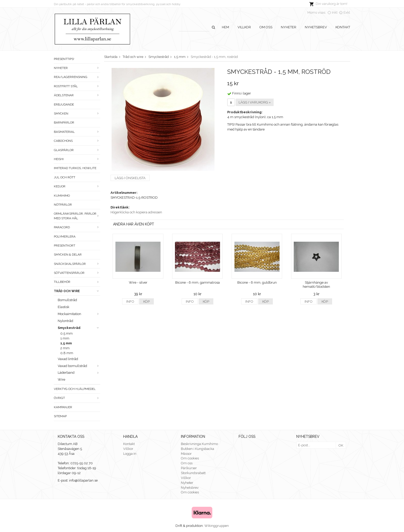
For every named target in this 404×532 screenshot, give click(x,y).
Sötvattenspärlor (77, 273)
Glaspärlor (77, 150)
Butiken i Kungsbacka (197, 449)
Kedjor (77, 186)
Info (130, 302)
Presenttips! (64, 59)
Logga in (130, 454)
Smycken (77, 114)
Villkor (244, 27)
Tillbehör (77, 282)
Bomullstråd (67, 300)
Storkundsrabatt (193, 473)
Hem (225, 27)
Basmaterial (77, 132)
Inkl (335, 12)
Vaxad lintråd (68, 359)
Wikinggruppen (217, 526)
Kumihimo (62, 196)
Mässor (186, 454)
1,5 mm (66, 343)
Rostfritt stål (77, 86)
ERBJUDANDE (64, 104)
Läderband (79, 373)
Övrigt (77, 398)
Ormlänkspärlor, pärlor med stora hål (77, 216)
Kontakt (343, 27)
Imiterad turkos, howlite (75, 168)
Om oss (266, 27)
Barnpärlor (64, 123)
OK (341, 445)
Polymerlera (65, 237)
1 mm (65, 338)
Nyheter (289, 27)
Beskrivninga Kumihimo (199, 444)
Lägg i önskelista (130, 178)
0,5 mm (66, 333)
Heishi (77, 159)
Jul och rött (65, 177)
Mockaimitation (79, 314)
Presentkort (65, 246)
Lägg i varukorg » (255, 102)
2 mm (65, 348)
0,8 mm (67, 353)
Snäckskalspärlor (77, 264)
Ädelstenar (77, 95)
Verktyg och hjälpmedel (75, 389)
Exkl (347, 12)
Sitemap (60, 416)
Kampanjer (63, 407)
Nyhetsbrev (316, 27)
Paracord (77, 227)
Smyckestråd (79, 328)
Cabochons (77, 141)
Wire (61, 380)
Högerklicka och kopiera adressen (136, 212)
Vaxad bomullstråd (79, 366)
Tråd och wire (77, 291)
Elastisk (64, 307)
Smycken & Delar (68, 255)
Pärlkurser (189, 468)
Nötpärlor (63, 205)
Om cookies (190, 458)
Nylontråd (65, 321)
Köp (146, 302)
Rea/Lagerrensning (77, 77)
